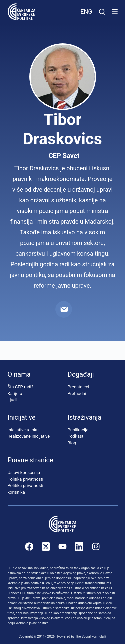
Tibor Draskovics (62, 129)
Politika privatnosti (25, 479)
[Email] (64, 309)
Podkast (76, 436)
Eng (86, 11)
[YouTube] (62, 546)
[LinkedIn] (79, 546)
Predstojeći (78, 387)
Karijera (15, 393)
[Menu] (115, 12)
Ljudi (12, 400)
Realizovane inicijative (29, 436)
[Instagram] (96, 546)
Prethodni (77, 393)
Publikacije (78, 430)
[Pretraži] (102, 12)
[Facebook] (29, 546)
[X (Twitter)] (46, 546)
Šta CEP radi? (20, 387)
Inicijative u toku (23, 430)
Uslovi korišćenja (24, 472)
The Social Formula (90, 636)
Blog (72, 443)
